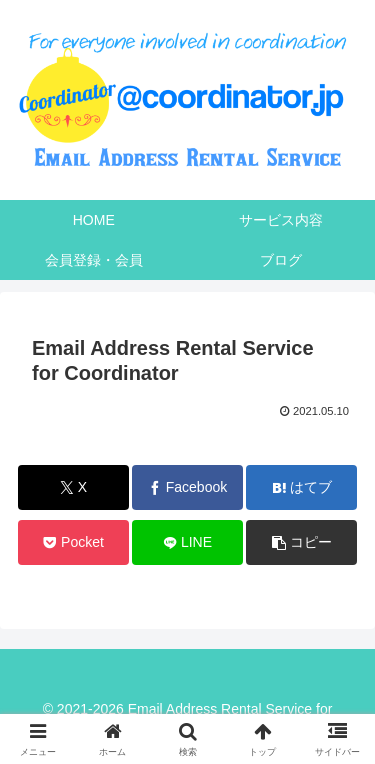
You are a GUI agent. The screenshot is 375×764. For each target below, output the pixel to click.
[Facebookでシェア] (187, 487)
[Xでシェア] (73, 487)
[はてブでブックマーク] (301, 487)
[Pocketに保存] (73, 542)
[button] (301, 542)
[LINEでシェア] (187, 542)
